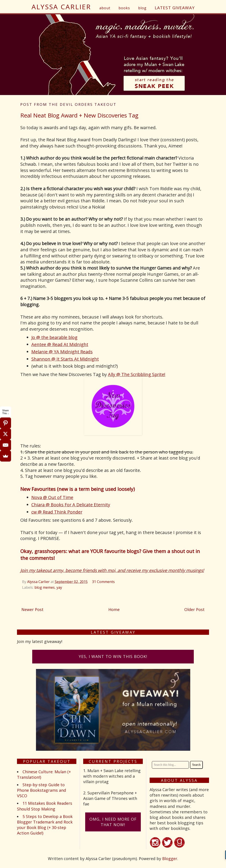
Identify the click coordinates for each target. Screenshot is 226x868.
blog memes (45, 587)
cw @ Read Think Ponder (57, 512)
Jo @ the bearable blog (54, 337)
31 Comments (103, 582)
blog (142, 8)
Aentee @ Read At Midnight (60, 344)
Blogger (170, 859)
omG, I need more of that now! (113, 822)
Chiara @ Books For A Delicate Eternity (71, 505)
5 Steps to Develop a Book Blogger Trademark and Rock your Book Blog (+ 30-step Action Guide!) (45, 825)
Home (114, 609)
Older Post (194, 609)
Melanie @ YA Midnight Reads (62, 352)
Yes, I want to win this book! (113, 656)
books (124, 8)
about (105, 8)
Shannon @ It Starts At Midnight (65, 359)
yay (59, 587)
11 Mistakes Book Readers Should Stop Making (45, 806)
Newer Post (32, 609)
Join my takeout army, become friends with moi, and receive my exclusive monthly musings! (112, 570)
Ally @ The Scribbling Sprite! (137, 374)
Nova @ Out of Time (52, 497)
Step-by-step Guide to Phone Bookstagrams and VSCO (41, 790)
